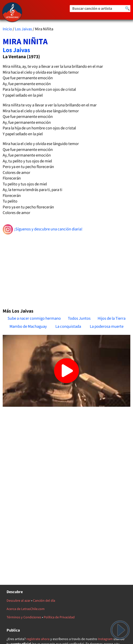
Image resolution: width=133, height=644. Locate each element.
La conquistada (68, 327)
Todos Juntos (79, 318)
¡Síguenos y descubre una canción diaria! (43, 229)
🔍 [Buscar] (127, 9)
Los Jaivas (23, 29)
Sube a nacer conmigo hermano (34, 318)
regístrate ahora (38, 639)
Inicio (7, 29)
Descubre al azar (19, 601)
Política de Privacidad (59, 617)
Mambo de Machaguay (28, 327)
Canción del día (44, 601)
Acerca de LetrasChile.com (26, 609)
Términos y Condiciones (24, 617)
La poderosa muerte (107, 327)
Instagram (105, 639)
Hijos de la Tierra (112, 318)
